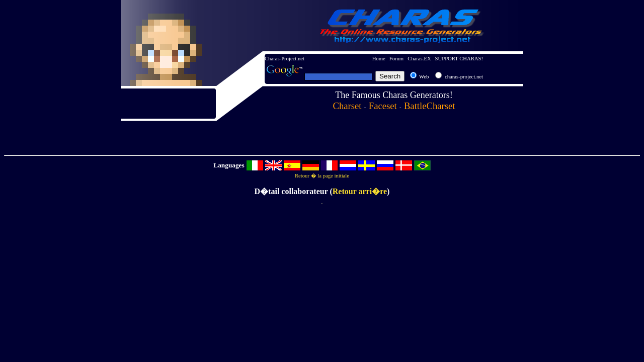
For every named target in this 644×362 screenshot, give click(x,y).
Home (379, 59)
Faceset (383, 106)
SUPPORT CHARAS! (459, 59)
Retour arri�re (360, 191)
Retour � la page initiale (322, 176)
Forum (396, 59)
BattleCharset (430, 106)
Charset (347, 106)
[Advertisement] (204, 137)
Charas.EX (419, 59)
